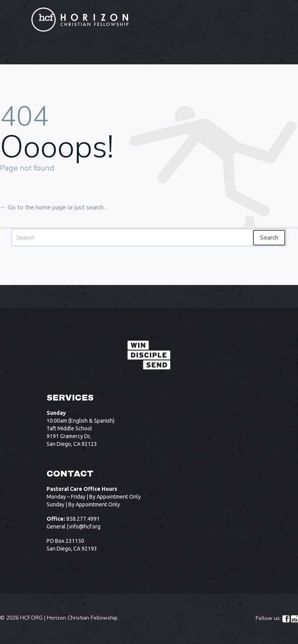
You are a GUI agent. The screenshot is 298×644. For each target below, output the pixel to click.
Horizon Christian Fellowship (82, 618)
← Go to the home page (33, 207)
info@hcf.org (85, 527)
